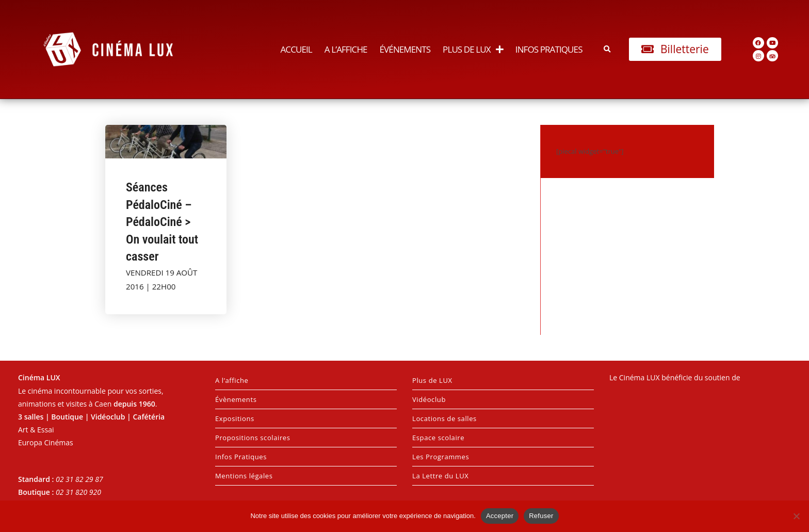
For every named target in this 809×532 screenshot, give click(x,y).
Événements (405, 49)
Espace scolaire (438, 438)
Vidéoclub (429, 399)
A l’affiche (346, 49)
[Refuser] (796, 516)
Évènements (236, 399)
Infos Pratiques (549, 49)
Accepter (500, 516)
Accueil (296, 49)
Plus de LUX (473, 49)
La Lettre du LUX (440, 476)
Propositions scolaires (253, 438)
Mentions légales (244, 476)
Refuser (541, 516)
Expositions (235, 418)
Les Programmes (441, 457)
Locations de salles (444, 418)
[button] (608, 49)
